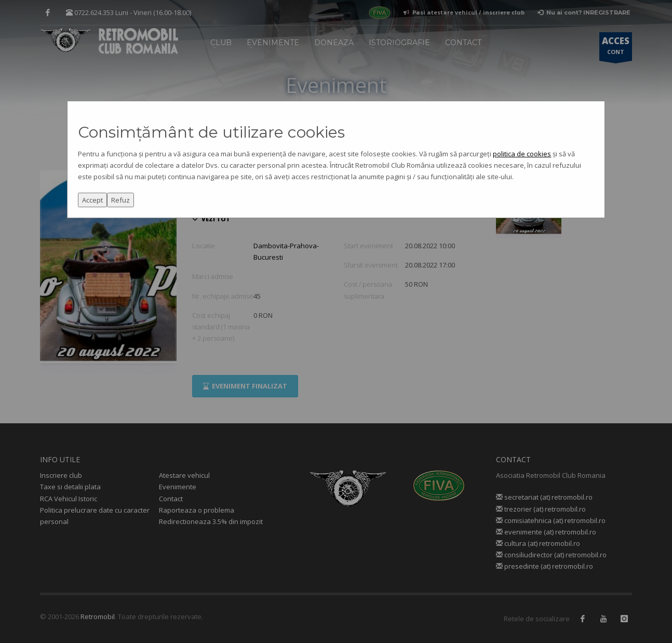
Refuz (120, 200)
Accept (92, 200)
